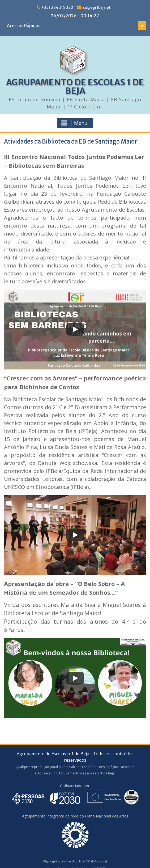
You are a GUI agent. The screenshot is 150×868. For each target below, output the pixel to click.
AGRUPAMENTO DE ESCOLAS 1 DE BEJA (75, 87)
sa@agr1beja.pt (97, 7)
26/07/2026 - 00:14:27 (75, 16)
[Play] (75, 329)
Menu (74, 123)
